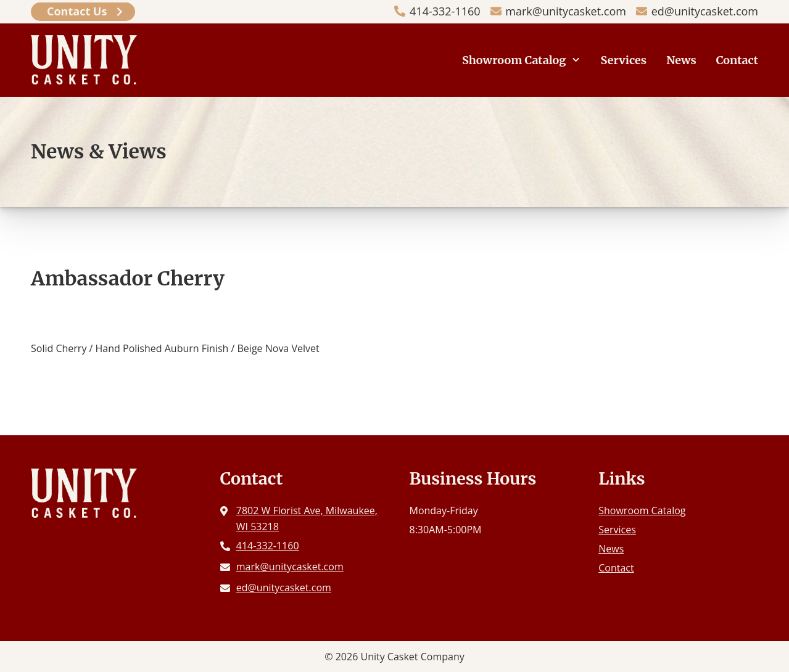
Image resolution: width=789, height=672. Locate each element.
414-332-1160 (445, 11)
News (681, 60)
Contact (737, 60)
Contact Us (77, 11)
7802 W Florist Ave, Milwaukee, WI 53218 (307, 518)
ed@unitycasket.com (705, 11)
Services (624, 60)
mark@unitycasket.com (566, 11)
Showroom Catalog (514, 60)
